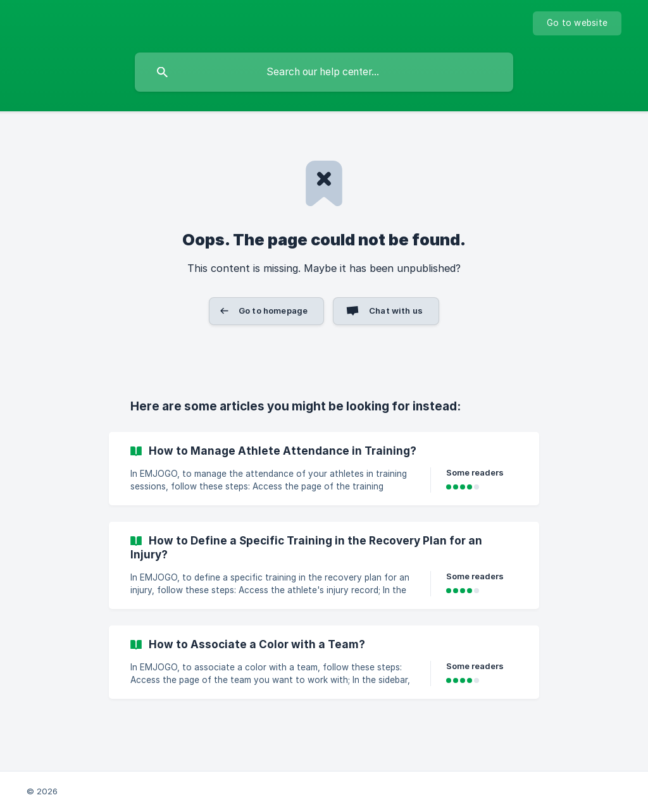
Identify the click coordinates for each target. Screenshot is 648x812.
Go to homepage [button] (273, 311)
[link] (324, 469)
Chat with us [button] (396, 311)
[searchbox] (324, 72)
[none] (577, 23)
